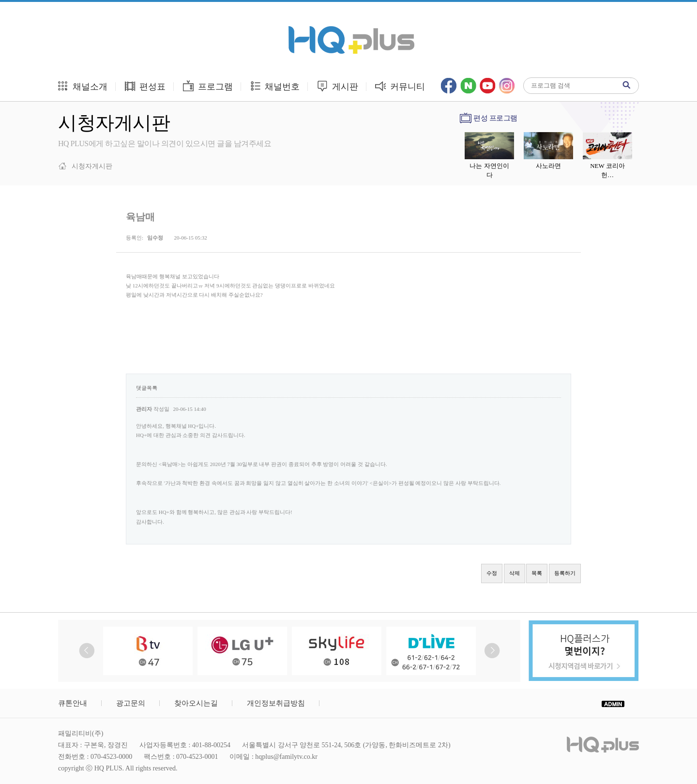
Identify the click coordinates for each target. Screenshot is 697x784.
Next (492, 651)
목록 (537, 573)
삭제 (515, 573)
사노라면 (548, 166)
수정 (492, 573)
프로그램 (207, 86)
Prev (87, 651)
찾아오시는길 (196, 703)
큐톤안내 (73, 703)
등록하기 (565, 573)
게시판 (337, 86)
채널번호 (275, 86)
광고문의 (131, 703)
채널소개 (82, 86)
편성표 (145, 86)
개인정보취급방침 (276, 703)
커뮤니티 (400, 86)
